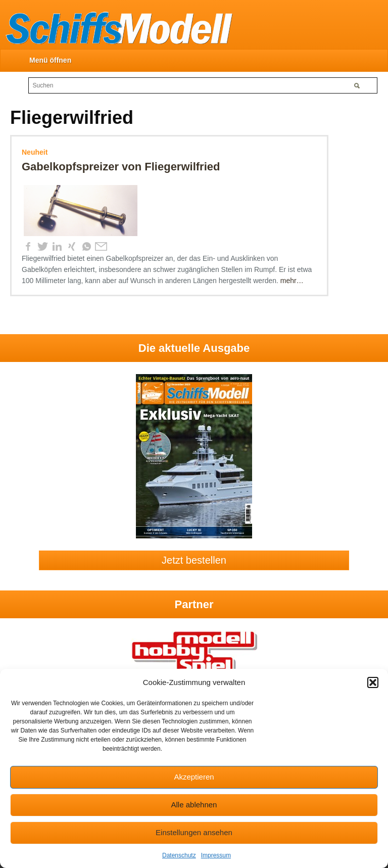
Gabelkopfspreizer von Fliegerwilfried (121, 167)
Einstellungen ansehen (194, 832)
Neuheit (35, 152)
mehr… (292, 281)
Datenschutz (179, 855)
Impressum (216, 855)
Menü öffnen (50, 60)
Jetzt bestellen (194, 560)
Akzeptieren (194, 777)
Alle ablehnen (194, 805)
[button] (373, 682)
